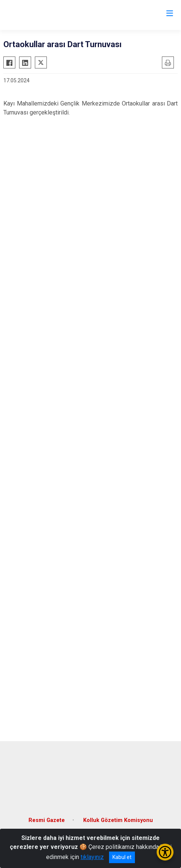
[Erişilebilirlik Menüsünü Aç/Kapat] (165, 852)
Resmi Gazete (47, 820)
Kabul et (122, 857)
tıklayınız (92, 857)
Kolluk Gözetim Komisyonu (118, 820)
